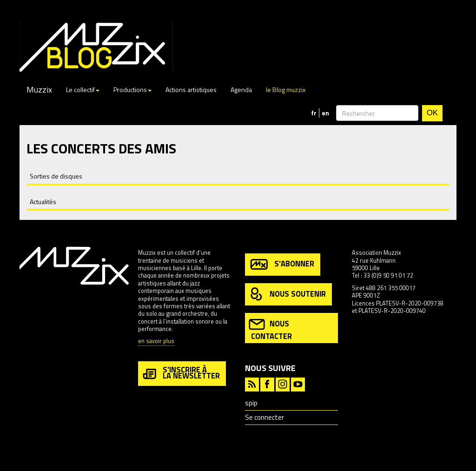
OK (432, 113)
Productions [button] (132, 90)
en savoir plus (156, 342)
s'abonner (281, 264)
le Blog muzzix (286, 90)
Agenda (241, 90)
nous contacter (270, 329)
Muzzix (39, 90)
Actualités (43, 202)
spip (251, 403)
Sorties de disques (56, 176)
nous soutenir (287, 295)
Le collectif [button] (83, 90)
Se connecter (264, 417)
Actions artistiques (191, 90)
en (325, 113)
